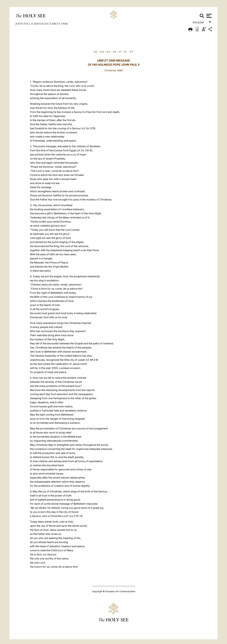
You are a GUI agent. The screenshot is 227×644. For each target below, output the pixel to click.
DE (96, 52)
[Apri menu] (209, 16)
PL (126, 52)
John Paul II (25, 24)
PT (132, 52)
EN (102, 52)
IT (120, 52)
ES (108, 52)
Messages (42, 24)
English (200, 23)
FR (114, 52)
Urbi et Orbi (59, 24)
